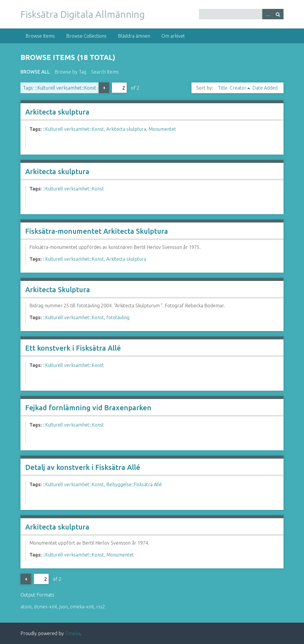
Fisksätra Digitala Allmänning (83, 14)
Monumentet (162, 129)
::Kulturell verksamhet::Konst (73, 129)
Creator (238, 88)
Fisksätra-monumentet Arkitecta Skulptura (97, 231)
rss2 (101, 607)
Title (223, 88)
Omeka (73, 633)
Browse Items (40, 36)
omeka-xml (82, 607)
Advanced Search (267, 14)
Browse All (35, 72)
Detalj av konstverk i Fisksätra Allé (83, 467)
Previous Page (104, 88)
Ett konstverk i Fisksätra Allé (73, 348)
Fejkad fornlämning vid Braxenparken (88, 408)
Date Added (265, 88)
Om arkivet (173, 36)
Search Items (105, 72)
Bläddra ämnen (134, 36)
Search (278, 14)
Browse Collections (86, 36)
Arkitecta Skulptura (58, 290)
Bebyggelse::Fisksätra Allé (134, 484)
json (64, 607)
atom (26, 607)
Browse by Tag (71, 72)
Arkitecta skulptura (57, 112)
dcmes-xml (45, 607)
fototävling (118, 317)
